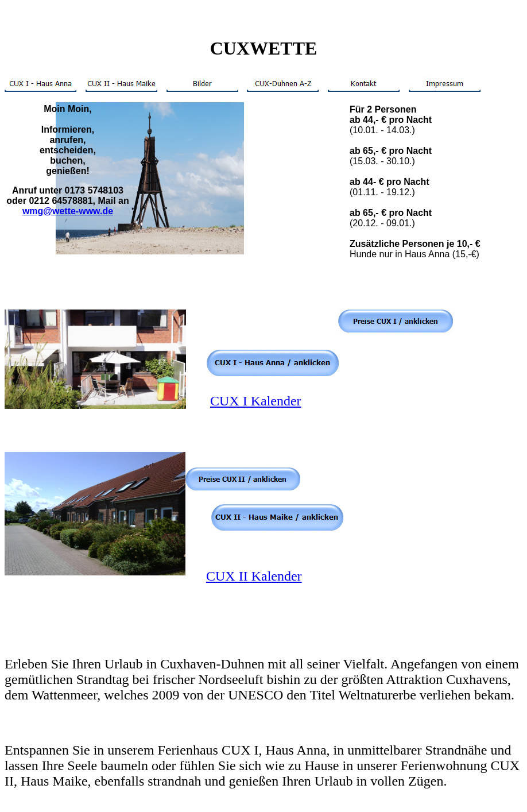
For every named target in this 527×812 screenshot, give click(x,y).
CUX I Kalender (256, 401)
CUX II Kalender (254, 576)
